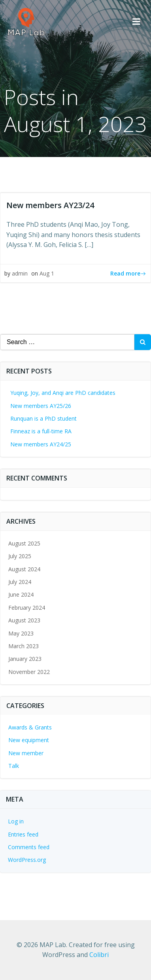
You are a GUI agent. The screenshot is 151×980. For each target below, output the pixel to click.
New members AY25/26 (41, 406)
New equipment (29, 740)
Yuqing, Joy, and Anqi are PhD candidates (63, 393)
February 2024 (27, 608)
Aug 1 (47, 273)
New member (26, 753)
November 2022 (29, 672)
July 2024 (20, 582)
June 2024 (21, 594)
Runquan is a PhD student (43, 418)
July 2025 (20, 556)
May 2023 (21, 633)
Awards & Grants (30, 727)
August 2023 (24, 620)
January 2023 (25, 659)
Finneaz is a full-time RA (41, 431)
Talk (14, 766)
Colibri (99, 955)
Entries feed (23, 834)
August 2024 (24, 569)
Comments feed (29, 847)
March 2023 (24, 646)
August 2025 (24, 543)
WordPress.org (27, 860)
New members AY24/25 (41, 444)
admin (20, 273)
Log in (16, 821)
